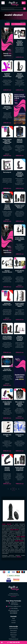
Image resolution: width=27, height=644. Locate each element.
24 (7, 24)
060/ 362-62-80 (13, 642)
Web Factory (14, 596)
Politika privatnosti (13, 639)
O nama (13, 621)
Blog (13, 618)
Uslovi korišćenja (13, 629)
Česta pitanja (13, 631)
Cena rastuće (18, 24)
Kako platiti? (13, 633)
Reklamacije (14, 635)
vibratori (19, 557)
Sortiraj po (23, 22)
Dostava (13, 637)
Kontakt (14, 623)
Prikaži (8, 22)
